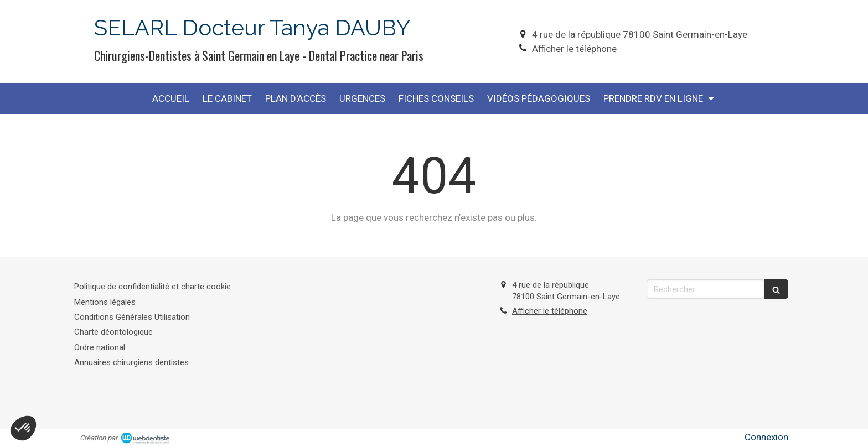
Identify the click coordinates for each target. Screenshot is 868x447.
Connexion (766, 437)
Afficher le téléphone (574, 49)
